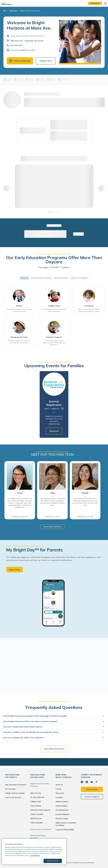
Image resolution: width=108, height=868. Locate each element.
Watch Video (15, 570)
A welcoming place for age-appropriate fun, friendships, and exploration (54, 343)
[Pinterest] (97, 782)
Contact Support (92, 797)
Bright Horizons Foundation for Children (66, 824)
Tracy (20, 493)
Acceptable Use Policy (79, 863)
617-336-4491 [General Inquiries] (16, 45)
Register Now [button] (46, 61)
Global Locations (62, 802)
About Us (59, 785)
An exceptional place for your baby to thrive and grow (19, 310)
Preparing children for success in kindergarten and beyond (19, 342)
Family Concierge (37, 814)
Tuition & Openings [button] (20, 61)
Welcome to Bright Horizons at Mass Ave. (29, 25)
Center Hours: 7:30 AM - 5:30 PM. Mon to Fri (27, 36)
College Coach (36, 801)
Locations (59, 797)
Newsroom (60, 793)
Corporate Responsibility (65, 829)
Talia (52, 493)
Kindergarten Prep (19, 337)
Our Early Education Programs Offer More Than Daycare (54, 260)
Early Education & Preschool (16, 785)
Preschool (89, 306)
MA (5, 11)
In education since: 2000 (20, 517)
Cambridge (13, 11)
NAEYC (24, 50)
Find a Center (92, 789)
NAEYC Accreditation (79, 278)
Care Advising (36, 806)
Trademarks (90, 863)
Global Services (36, 818)
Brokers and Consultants (41, 829)
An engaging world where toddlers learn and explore (54, 310)
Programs (24, 278)
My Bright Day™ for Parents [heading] (34, 550)
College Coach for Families (15, 793)
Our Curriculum (10, 789)
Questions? (54, 431)
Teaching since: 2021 (52, 517)
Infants (19, 306)
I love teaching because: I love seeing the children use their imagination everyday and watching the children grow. (52, 502)
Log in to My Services (13, 797)
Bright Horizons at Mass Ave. (30, 11)
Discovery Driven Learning (41, 278)
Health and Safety (61, 278)
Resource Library (62, 818)
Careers (59, 789)
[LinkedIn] (87, 782)
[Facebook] (82, 782)
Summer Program (54, 337)
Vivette (85, 493)
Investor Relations (62, 814)
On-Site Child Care (37, 797)
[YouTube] (92, 782)
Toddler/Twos (54, 306)
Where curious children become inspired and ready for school (89, 310)
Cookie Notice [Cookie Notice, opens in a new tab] (35, 856)
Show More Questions (54, 749)
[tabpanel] (54, 404)
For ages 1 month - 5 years (54, 267)
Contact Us (95, 3)
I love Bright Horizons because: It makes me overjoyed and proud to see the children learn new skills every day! (85, 502)
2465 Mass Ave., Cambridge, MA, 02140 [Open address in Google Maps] (27, 41)
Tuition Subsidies (37, 823)
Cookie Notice (67, 863)
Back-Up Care (36, 793)
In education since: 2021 (85, 517)
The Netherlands (62, 810)
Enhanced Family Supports (40, 810)
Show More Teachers (52, 527)
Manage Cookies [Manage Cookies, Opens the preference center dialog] (53, 861)
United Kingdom (62, 806)
